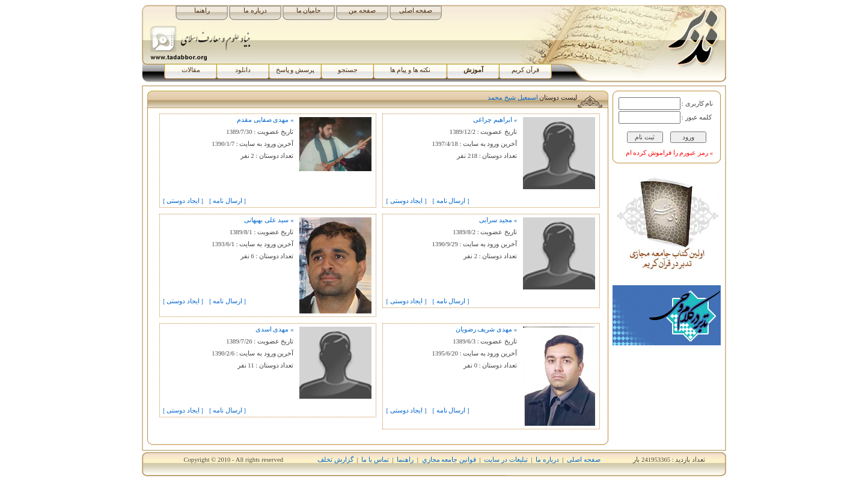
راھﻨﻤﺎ (405, 460)
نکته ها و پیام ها (411, 70)
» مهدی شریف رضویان (486, 329)
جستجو (348, 70)
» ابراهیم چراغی (495, 120)
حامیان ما (309, 11)
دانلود (243, 70)
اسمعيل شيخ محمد (512, 98)
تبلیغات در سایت (506, 460)
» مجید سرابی (498, 220)
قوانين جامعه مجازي (449, 460)
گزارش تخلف (335, 460)
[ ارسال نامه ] (451, 201)
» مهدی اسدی (275, 329)
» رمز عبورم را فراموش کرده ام (669, 153)
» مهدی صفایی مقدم (265, 120)
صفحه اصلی (416, 11)
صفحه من (362, 11)
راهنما (202, 11)
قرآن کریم (525, 70)
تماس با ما (375, 460)
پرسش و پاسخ (295, 70)
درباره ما (255, 11)
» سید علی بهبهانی (269, 220)
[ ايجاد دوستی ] (406, 201)
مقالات (191, 70)
